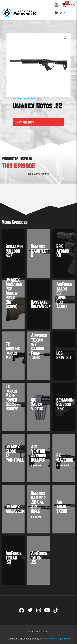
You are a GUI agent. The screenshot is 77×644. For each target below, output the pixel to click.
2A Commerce (47, 639)
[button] (65, 38)
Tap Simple (64, 639)
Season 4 (29, 98)
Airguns (18, 98)
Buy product (25, 122)
